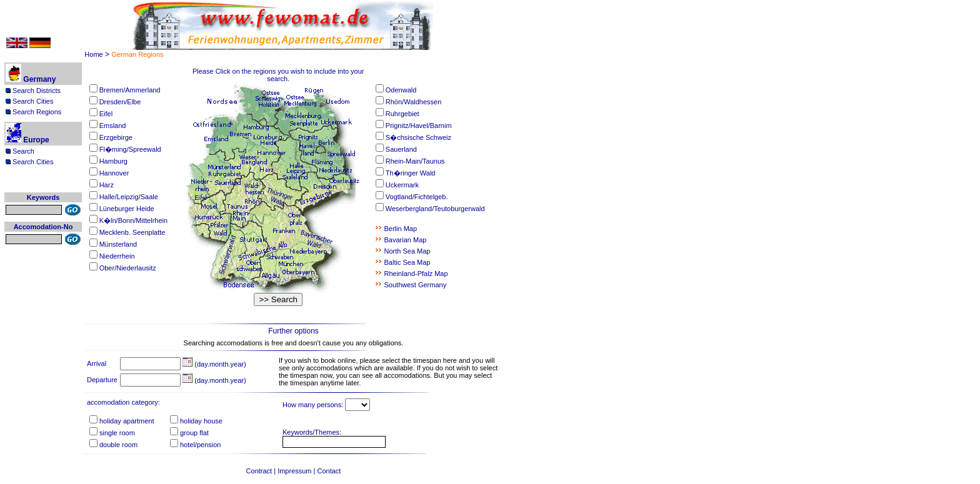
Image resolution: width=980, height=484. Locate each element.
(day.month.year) (214, 364)
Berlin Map (401, 229)
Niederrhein (117, 256)
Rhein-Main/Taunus (415, 161)
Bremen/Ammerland (130, 90)
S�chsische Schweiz (418, 137)
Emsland (113, 126)
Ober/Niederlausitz (128, 268)
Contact (329, 471)
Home (93, 54)
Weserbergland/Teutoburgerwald (435, 209)
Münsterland (118, 244)
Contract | (262, 471)
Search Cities (29, 101)
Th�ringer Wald (411, 173)
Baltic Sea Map (407, 262)
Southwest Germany (416, 285)
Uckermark (402, 185)
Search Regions (33, 112)
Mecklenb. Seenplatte (132, 232)
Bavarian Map (406, 240)
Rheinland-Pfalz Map (416, 274)
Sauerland (401, 149)
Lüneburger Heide (127, 209)
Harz (107, 185)
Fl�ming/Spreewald (130, 149)
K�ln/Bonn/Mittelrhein (133, 220)
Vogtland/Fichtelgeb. (417, 197)
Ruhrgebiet (402, 114)
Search (20, 151)
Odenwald (401, 90)
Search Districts (33, 91)
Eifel (106, 114)
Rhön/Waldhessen (413, 102)
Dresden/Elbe (120, 102)
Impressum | (297, 471)
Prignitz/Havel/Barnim (419, 126)
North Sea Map (407, 251)
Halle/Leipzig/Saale (129, 197)
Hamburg (113, 161)
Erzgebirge (116, 137)
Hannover (114, 173)
